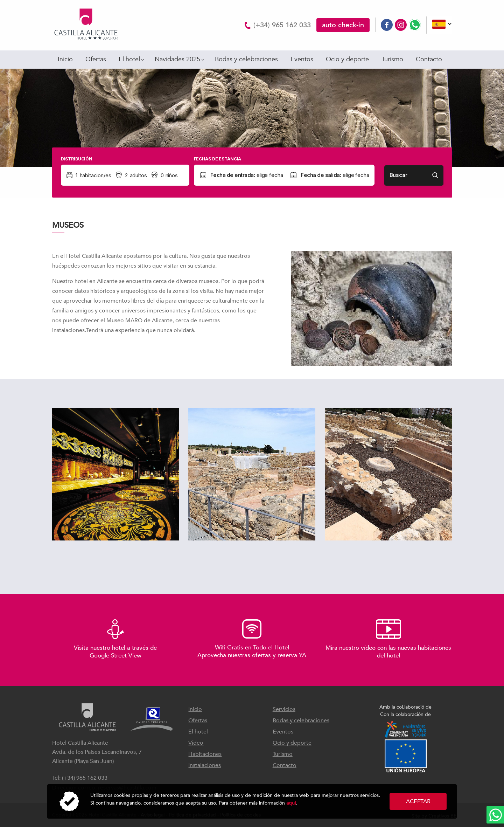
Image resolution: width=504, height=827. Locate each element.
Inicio (65, 59)
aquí (291, 803)
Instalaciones (205, 765)
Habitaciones (205, 754)
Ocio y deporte (347, 59)
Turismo (392, 59)
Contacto (429, 59)
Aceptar (418, 801)
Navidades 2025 (177, 59)
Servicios (284, 709)
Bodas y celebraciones (246, 59)
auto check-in (343, 25)
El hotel (129, 59)
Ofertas (96, 59)
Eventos (302, 59)
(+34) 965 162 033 (282, 25)
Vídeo (196, 743)
